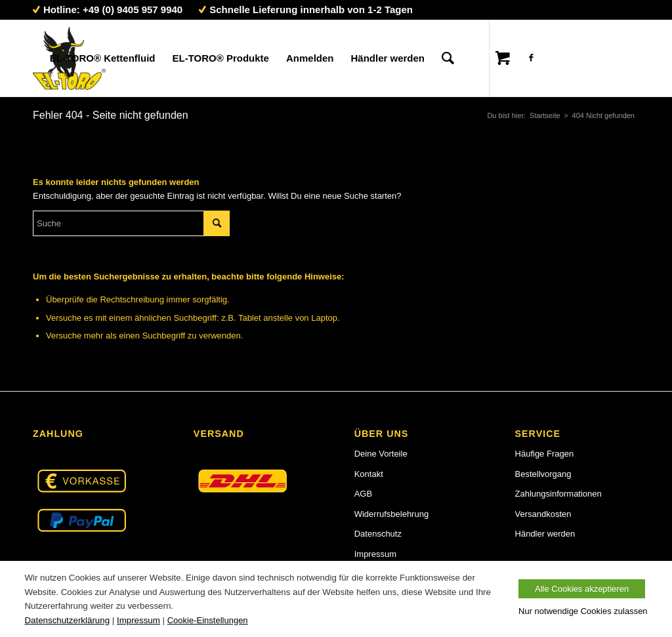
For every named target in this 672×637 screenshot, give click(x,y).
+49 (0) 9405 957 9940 (133, 10)
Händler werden (545, 534)
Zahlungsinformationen (558, 494)
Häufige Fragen (545, 454)
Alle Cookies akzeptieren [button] (582, 589)
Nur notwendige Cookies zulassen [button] (583, 611)
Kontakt (369, 474)
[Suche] (448, 58)
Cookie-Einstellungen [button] (208, 621)
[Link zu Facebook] (531, 58)
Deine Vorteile (381, 454)
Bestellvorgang (543, 474)
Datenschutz (378, 534)
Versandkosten (543, 514)
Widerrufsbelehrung (391, 514)
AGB (363, 494)
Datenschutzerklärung (67, 620)
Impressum (375, 554)
